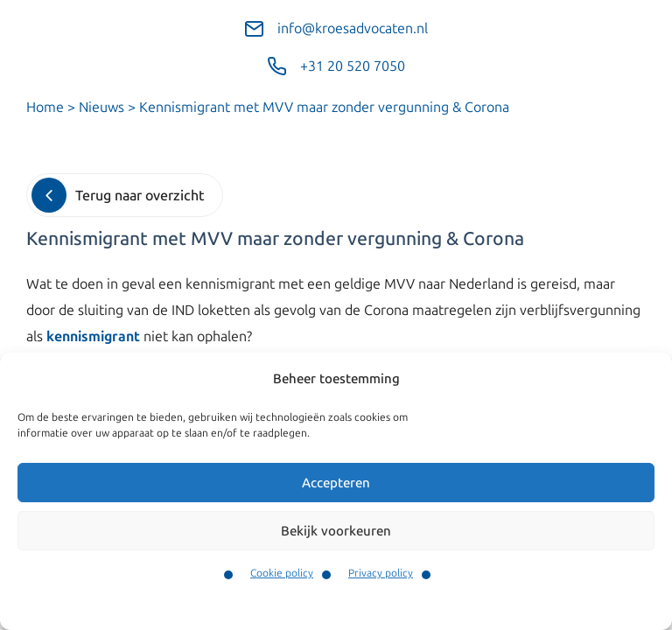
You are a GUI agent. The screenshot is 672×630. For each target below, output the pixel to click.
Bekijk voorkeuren (336, 531)
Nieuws (101, 107)
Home (45, 107)
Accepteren (336, 483)
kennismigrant (93, 336)
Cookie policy (282, 573)
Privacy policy (381, 573)
